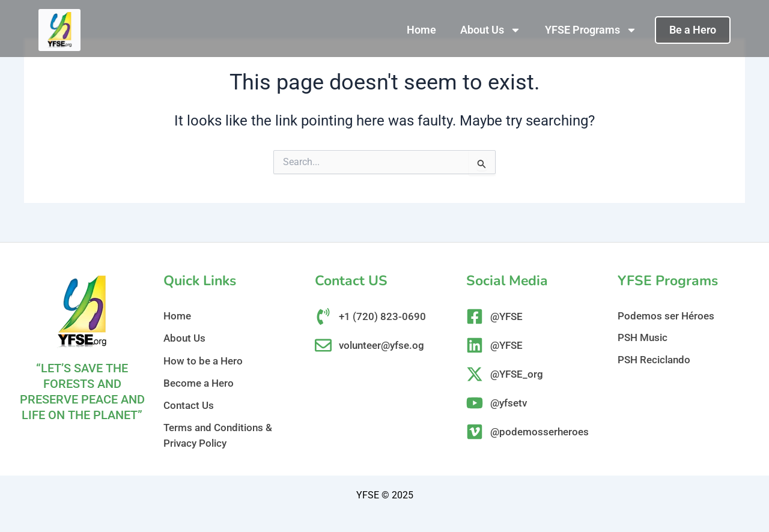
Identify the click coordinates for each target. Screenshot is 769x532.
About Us (491, 30)
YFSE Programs (591, 30)
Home (421, 30)
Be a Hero (693, 30)
